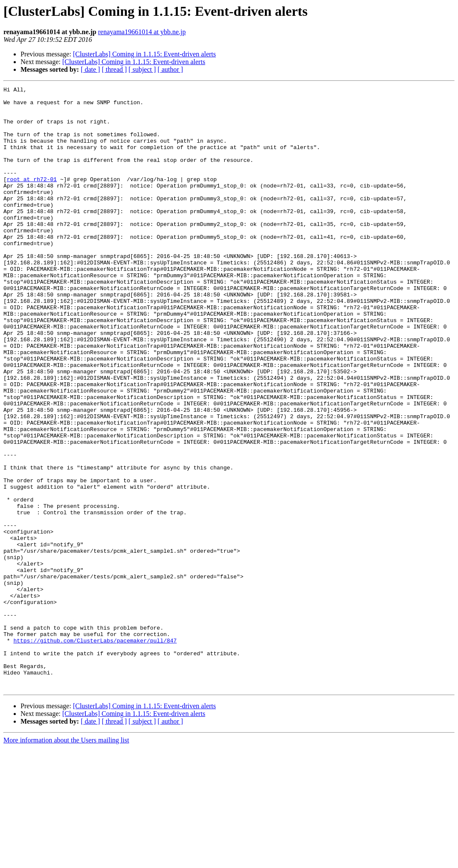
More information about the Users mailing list (66, 861)
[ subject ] (142, 69)
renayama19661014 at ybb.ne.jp (142, 32)
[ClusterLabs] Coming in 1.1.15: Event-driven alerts (145, 54)
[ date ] (90, 69)
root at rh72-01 (32, 198)
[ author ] (170, 69)
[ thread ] (114, 69)
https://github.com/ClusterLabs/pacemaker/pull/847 (95, 752)
